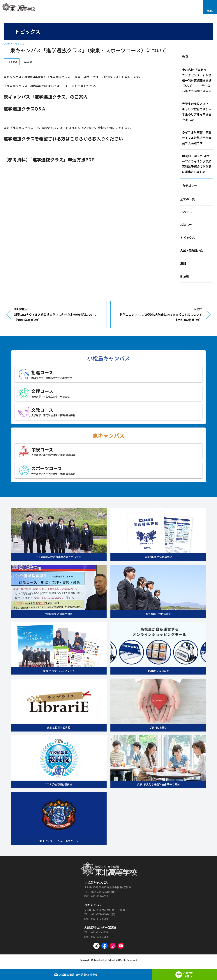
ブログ (7, 43)
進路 (183, 263)
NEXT (159, 315)
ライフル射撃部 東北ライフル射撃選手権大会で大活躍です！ (197, 138)
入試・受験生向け (192, 250)
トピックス (18, 43)
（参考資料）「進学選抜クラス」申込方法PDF (49, 159)
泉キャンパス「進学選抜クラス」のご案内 (46, 97)
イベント (186, 212)
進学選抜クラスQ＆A (24, 109)
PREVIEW (58, 315)
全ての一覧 (188, 199)
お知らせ (186, 225)
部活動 (185, 276)
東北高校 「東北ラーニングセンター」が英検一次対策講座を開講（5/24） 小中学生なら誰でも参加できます (197, 80)
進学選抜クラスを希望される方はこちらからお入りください (63, 138)
